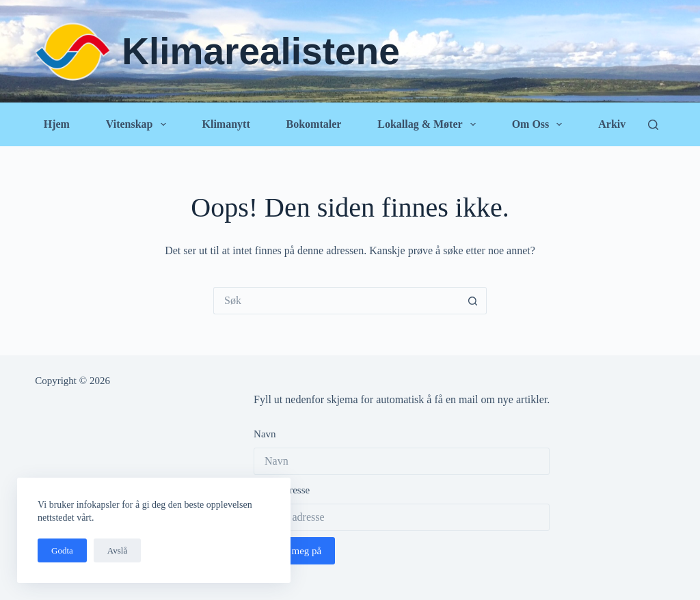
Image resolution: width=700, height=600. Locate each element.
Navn (265, 434)
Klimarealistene (261, 51)
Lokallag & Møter (429, 124)
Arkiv (612, 124)
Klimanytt (226, 124)
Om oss (540, 124)
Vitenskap (139, 124)
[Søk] (653, 125)
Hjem (57, 124)
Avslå (117, 550)
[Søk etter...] (336, 301)
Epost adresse (282, 490)
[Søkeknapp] (473, 301)
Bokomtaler (314, 124)
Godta (62, 550)
